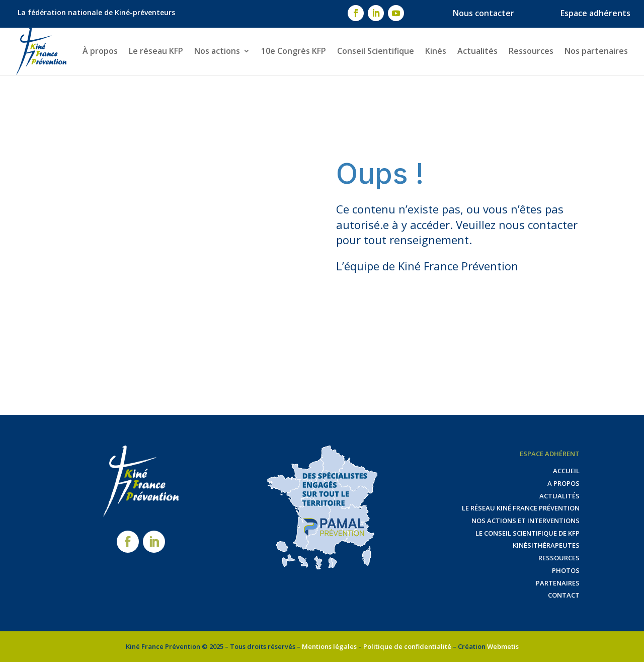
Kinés (436, 51)
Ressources (531, 51)
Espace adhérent (550, 454)
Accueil (566, 471)
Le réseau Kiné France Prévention (521, 508)
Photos (566, 570)
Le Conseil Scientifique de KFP (528, 533)
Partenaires (558, 583)
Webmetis (503, 646)
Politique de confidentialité (407, 646)
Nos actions (217, 51)
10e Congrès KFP (294, 51)
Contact (564, 595)
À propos (100, 51)
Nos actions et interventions (526, 521)
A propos (563, 483)
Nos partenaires (596, 51)
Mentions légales (329, 646)
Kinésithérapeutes (546, 545)
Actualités (477, 51)
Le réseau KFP (156, 51)
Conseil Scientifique (376, 51)
